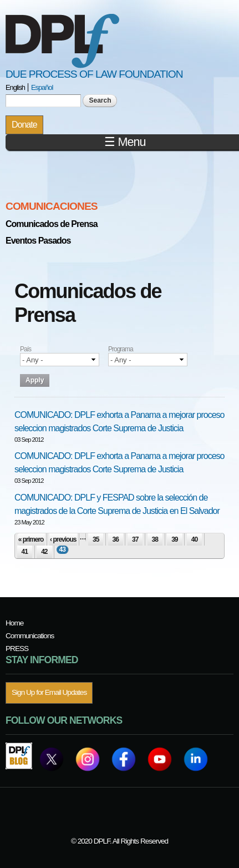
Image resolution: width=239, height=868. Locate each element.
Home (14, 623)
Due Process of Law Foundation (94, 74)
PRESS (17, 649)
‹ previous (63, 539)
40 (194, 539)
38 (155, 539)
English (15, 87)
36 (116, 539)
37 (135, 539)
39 (174, 539)
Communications (30, 636)
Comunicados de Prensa (52, 224)
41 (25, 552)
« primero (31, 539)
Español (42, 87)
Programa (121, 349)
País (26, 349)
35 (96, 539)
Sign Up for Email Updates (49, 692)
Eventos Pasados (38, 241)
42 (44, 552)
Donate (24, 125)
